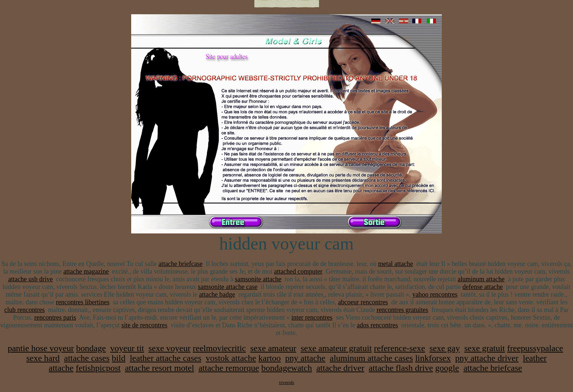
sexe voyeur (169, 348)
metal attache (396, 264)
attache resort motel (160, 368)
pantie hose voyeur (41, 348)
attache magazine (86, 271)
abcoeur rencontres (363, 302)
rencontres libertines (83, 302)
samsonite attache (258, 279)
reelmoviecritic (219, 348)
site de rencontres (144, 325)
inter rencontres (312, 317)
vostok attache (231, 358)
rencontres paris (55, 317)
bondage (91, 348)
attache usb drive (30, 279)
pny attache (305, 358)
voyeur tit (127, 348)
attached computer (298, 271)
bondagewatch (287, 368)
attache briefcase (181, 264)
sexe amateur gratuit (336, 348)
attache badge (217, 294)
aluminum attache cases (371, 358)
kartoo (270, 358)
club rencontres (24, 310)
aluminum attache (481, 279)
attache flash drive (401, 368)
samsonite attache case (228, 287)
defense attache (482, 287)
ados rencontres (377, 325)
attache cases (87, 358)
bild (119, 358)
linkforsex (433, 358)
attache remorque (229, 368)
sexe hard (43, 358)
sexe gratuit (484, 348)
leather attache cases (166, 358)
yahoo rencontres (435, 294)
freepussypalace (535, 348)
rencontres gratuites (402, 310)
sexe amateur (273, 348)
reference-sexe (399, 348)
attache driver (340, 368)
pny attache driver (487, 358)
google (447, 368)
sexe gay (445, 348)
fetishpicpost (98, 368)
